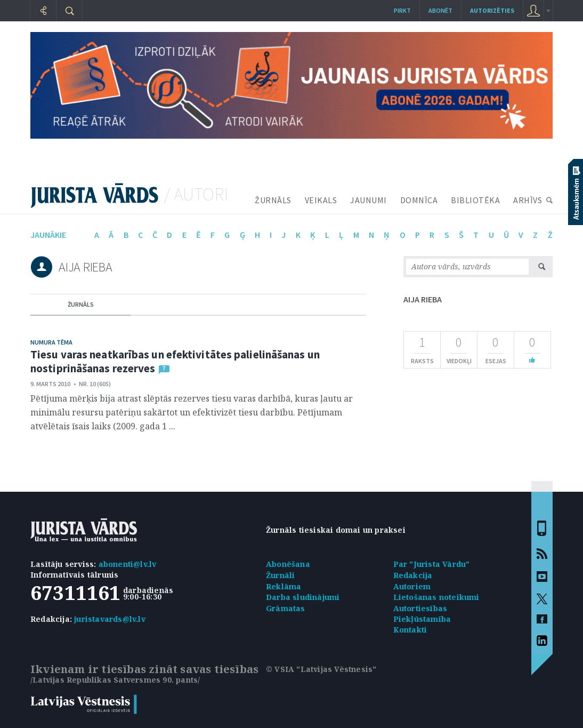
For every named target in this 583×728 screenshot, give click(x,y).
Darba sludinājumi (303, 597)
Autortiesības (420, 608)
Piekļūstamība (422, 619)
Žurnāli (280, 575)
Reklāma (284, 586)
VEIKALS (321, 200)
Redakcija (413, 575)
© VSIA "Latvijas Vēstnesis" (321, 669)
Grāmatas (286, 608)
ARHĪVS (528, 200)
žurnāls (81, 304)
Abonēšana (288, 564)
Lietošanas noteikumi (436, 597)
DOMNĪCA (419, 200)
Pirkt (402, 10)
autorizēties (492, 10)
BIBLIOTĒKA (475, 200)
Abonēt (440, 10)
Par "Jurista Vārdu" (432, 564)
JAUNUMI (369, 200)
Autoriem (412, 586)
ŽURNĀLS (273, 200)
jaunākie (48, 235)
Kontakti (410, 630)
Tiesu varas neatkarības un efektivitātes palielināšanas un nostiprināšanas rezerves (175, 361)
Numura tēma (51, 342)
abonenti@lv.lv (128, 564)
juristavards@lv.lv (110, 619)
